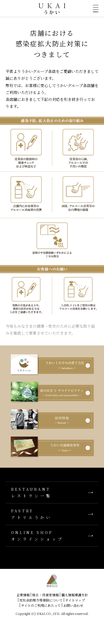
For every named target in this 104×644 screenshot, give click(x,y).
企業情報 (23, 595)
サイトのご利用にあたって (41, 605)
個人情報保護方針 (75, 595)
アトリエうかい (52, 514)
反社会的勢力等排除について (41, 600)
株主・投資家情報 (45, 595)
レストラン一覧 (52, 492)
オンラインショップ (52, 536)
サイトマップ (75, 600)
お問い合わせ (73, 605)
